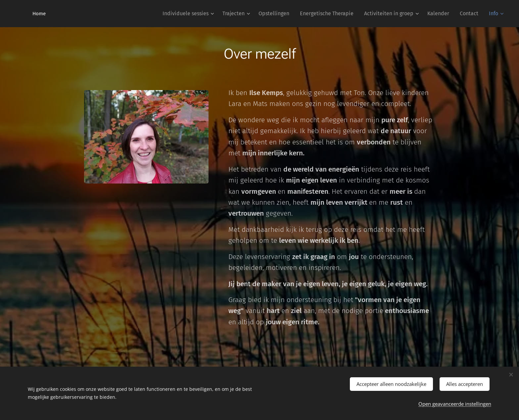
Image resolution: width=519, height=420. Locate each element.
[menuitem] (189, 14)
